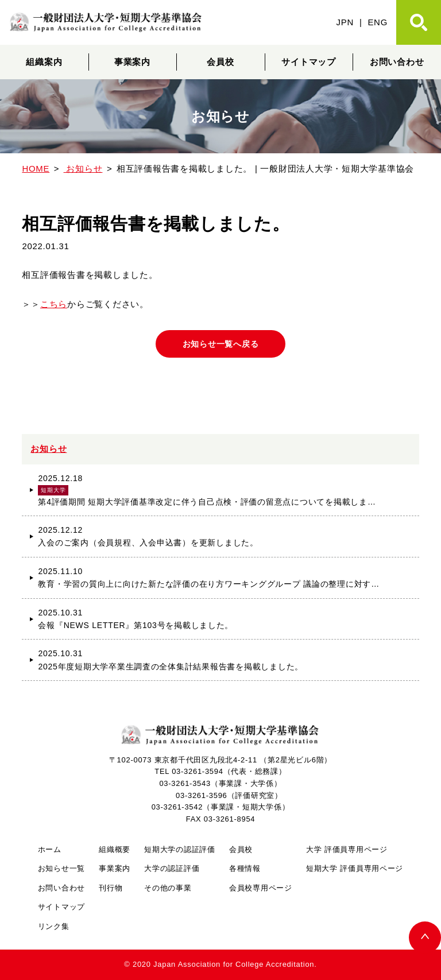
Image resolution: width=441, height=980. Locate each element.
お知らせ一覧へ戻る (221, 344)
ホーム (50, 849)
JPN (345, 22)
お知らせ (49, 449)
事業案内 (132, 62)
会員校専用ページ (261, 888)
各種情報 (245, 868)
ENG (378, 22)
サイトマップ (308, 62)
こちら (54, 304)
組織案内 (44, 62)
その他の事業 (168, 888)
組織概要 (115, 849)
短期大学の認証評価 (180, 849)
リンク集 (54, 926)
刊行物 (111, 888)
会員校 (220, 62)
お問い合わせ (397, 62)
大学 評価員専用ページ (347, 849)
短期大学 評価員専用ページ (355, 868)
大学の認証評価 (172, 868)
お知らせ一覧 (61, 868)
